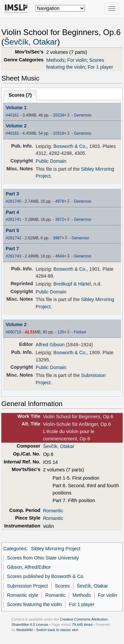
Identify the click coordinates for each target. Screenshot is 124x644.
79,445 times (82, 625)
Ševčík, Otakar (31, 42)
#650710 (13, 332)
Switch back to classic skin (57, 630)
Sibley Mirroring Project (56, 549)
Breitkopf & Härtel (72, 284)
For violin (77, 60)
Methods (55, 60)
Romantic (53, 511)
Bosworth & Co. (70, 146)
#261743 (13, 256)
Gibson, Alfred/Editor (29, 567)
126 (61, 332)
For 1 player (100, 67)
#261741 (13, 220)
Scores (62, 586)
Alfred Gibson (50, 345)
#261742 (13, 238)
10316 (58, 133)
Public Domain (51, 161)
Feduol (80, 332)
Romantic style (23, 595)
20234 (58, 115)
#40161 (12, 115)
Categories (15, 549)
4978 (60, 201)
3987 (57, 238)
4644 (60, 256)
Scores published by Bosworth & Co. (46, 576)
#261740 (13, 201)
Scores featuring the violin (34, 604)
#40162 (12, 133)
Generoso (83, 115)
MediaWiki (24, 630)
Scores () (20, 95)
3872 (60, 220)
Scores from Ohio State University (43, 558)
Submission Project (27, 586)
